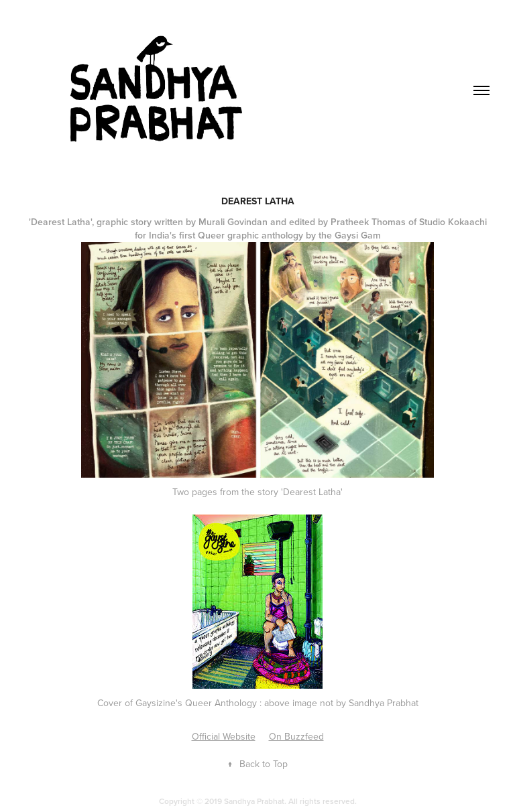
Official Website (224, 736)
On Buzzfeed (296, 736)
